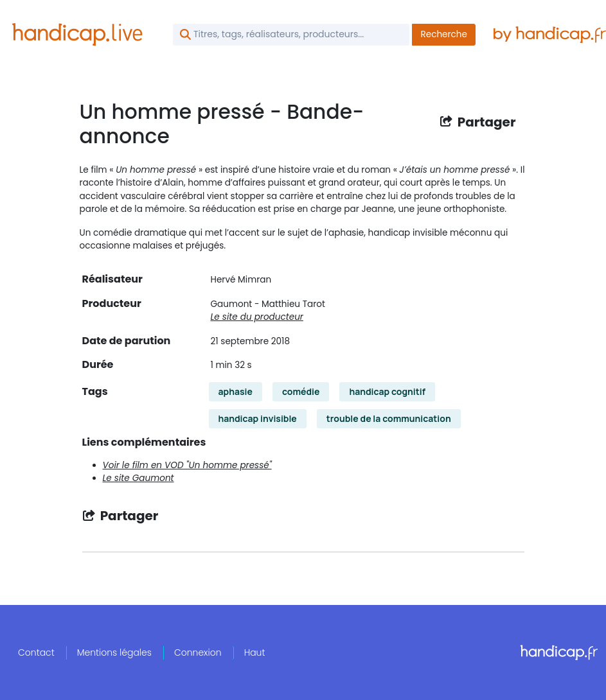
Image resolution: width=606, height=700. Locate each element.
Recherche (444, 34)
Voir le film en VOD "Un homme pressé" (187, 465)
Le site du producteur (257, 317)
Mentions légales (114, 652)
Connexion (198, 652)
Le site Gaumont (138, 478)
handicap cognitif (387, 391)
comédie (301, 391)
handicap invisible (258, 418)
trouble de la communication (389, 418)
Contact (36, 652)
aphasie (236, 391)
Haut (255, 652)
